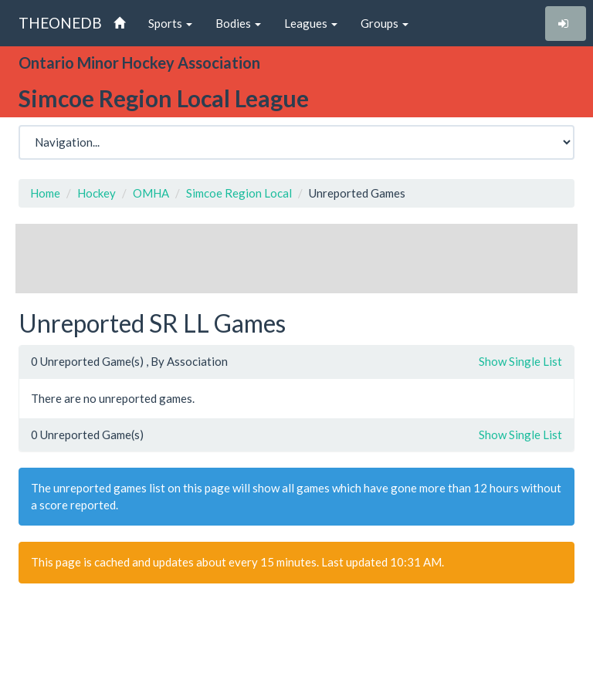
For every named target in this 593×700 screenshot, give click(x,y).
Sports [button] (170, 23)
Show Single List (520, 361)
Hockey (97, 193)
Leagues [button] (311, 23)
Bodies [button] (238, 23)
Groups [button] (385, 23)
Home (45, 193)
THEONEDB (60, 23)
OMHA (151, 193)
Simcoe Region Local (239, 193)
